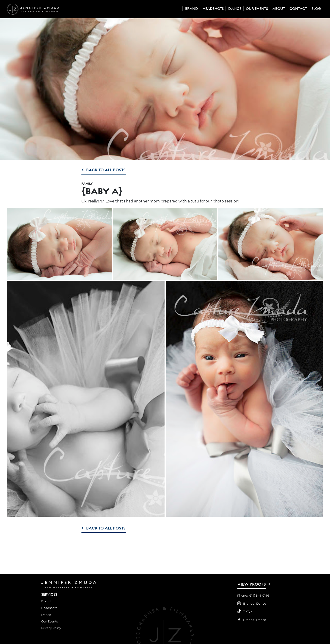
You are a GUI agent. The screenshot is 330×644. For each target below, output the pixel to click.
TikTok (248, 612)
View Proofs (252, 584)
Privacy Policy (51, 628)
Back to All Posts (106, 170)
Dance (235, 9)
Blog (316, 9)
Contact (298, 9)
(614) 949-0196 (259, 596)
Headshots (213, 9)
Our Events (257, 9)
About (279, 9)
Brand (192, 9)
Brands (249, 604)
